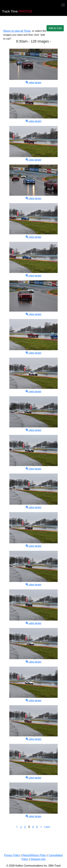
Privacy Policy (12, 855)
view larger (33, 83)
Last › (48, 827)
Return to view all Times (17, 31)
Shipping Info (38, 859)
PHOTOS (17, 11)
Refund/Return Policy (34, 855)
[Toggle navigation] (63, 5)
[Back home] (2, 6)
